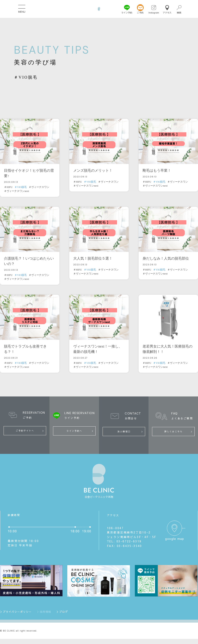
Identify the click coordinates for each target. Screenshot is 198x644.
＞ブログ (62, 612)
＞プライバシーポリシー (16, 612)
